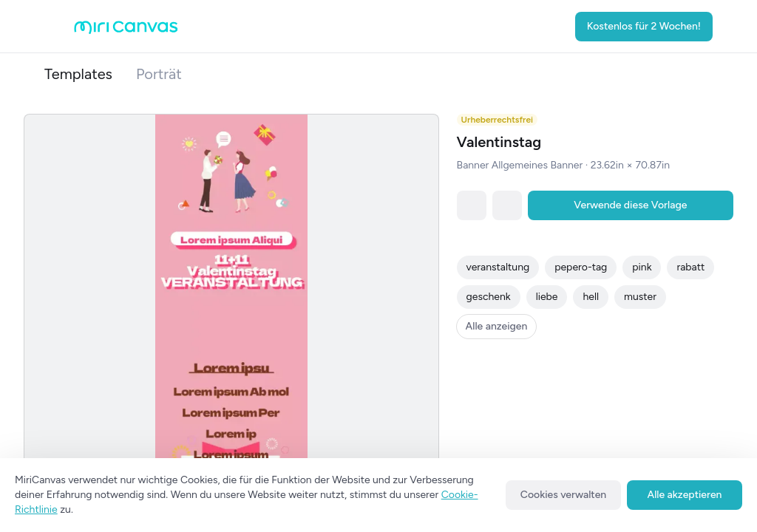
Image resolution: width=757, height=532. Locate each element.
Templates (78, 74)
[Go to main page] (126, 31)
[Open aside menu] (59, 27)
